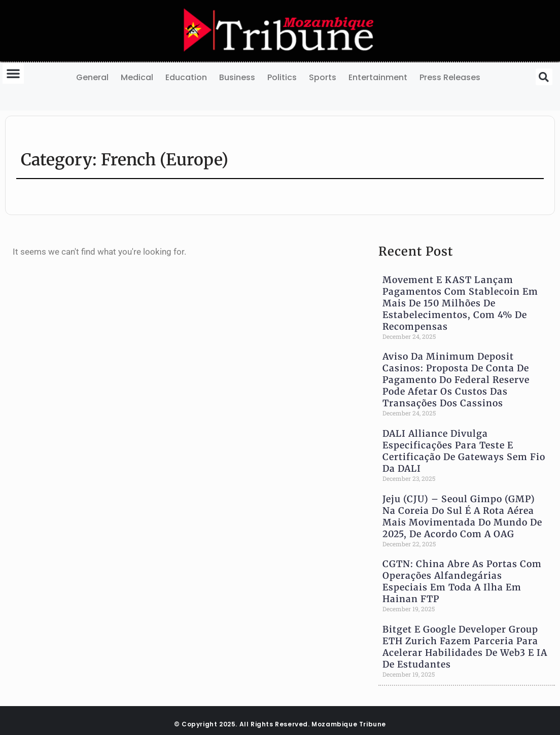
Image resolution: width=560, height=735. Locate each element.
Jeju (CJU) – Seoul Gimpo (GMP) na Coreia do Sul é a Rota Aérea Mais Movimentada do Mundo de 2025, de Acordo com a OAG (462, 517)
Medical (137, 77)
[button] (13, 73)
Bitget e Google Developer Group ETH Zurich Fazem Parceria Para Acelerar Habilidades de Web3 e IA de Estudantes (465, 647)
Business (237, 77)
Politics (282, 77)
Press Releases (450, 77)
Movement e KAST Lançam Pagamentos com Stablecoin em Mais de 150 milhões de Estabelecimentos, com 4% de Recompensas (460, 303)
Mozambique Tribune (349, 724)
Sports (323, 77)
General (92, 77)
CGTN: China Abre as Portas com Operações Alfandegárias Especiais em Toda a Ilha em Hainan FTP (462, 582)
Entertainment (378, 77)
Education (186, 77)
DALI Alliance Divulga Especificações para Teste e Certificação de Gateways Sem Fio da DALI (464, 451)
